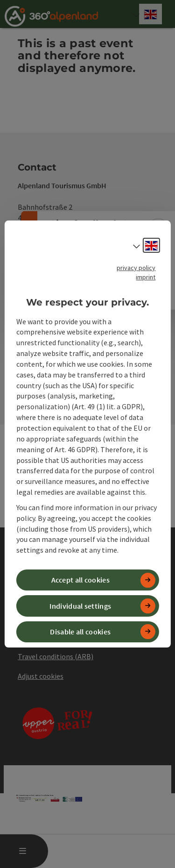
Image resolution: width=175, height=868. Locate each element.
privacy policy (136, 268)
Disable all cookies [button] (80, 632)
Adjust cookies (41, 676)
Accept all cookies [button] (80, 580)
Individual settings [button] (80, 606)
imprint (146, 277)
